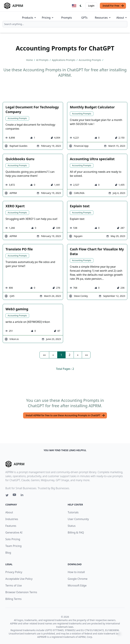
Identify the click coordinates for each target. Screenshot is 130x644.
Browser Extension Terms (21, 592)
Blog (8, 553)
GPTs (84, 18)
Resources (103, 18)
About (122, 18)
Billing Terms (13, 599)
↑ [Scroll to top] (121, 635)
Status (72, 526)
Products (29, 18)
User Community (78, 519)
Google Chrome (78, 579)
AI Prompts (43, 60)
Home (30, 60)
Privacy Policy (14, 572)
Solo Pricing (13, 539)
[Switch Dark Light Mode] (81, 6)
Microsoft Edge (77, 585)
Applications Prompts (64, 60)
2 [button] (70, 355)
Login (91, 6)
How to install (76, 572)
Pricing (48, 18)
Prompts (67, 18)
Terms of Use (14, 585)
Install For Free (113, 6)
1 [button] (61, 355)
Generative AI (14, 532)
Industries (12, 519)
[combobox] (65, 24)
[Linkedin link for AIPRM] (23, 496)
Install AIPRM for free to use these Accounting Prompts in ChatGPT (65, 415)
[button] (44, 355)
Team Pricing (13, 546)
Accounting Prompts (90, 60)
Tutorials (73, 512)
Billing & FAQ (76, 532)
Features (11, 526)
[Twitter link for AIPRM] (7, 495)
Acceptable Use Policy (19, 579)
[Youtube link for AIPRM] (15, 496)
